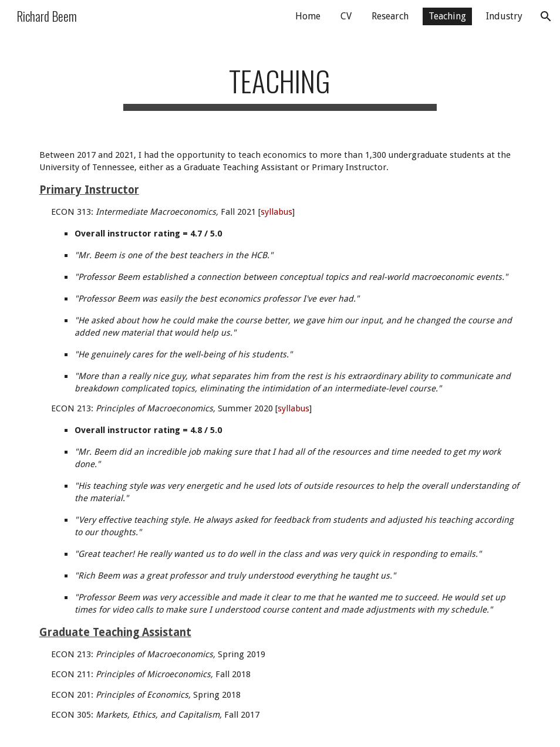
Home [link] (308, 16)
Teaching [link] (447, 16)
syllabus (276, 212)
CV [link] (346, 16)
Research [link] (390, 16)
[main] (280, 82)
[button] (546, 16)
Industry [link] (504, 16)
